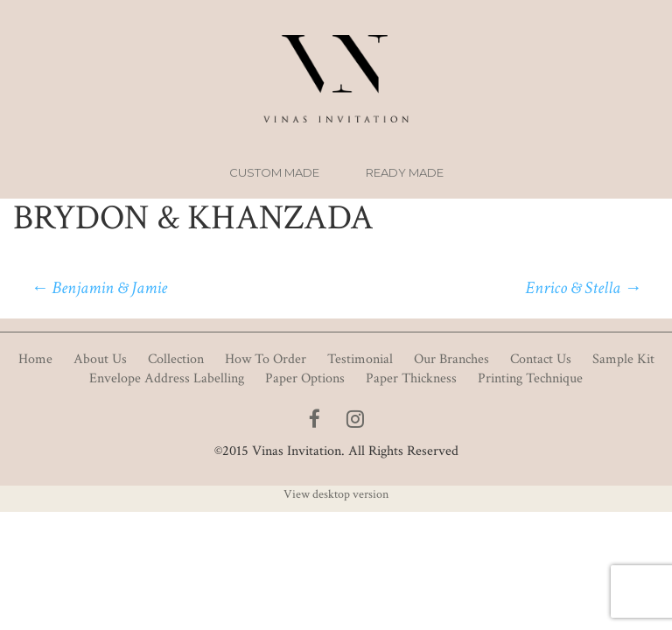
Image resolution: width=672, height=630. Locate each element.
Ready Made (405, 172)
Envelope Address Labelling (167, 378)
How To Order (266, 359)
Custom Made (274, 172)
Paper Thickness (411, 378)
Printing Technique (530, 378)
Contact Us (541, 359)
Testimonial (360, 359)
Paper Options (305, 378)
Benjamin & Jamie (99, 288)
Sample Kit (623, 359)
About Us (100, 359)
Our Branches (451, 359)
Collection (176, 359)
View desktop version (336, 494)
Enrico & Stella (583, 288)
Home (35, 359)
